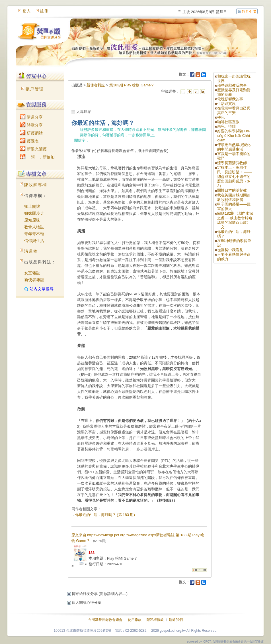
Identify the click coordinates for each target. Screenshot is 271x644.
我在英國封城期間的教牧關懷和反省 (234, 197)
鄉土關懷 (32, 206)
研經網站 (31, 133)
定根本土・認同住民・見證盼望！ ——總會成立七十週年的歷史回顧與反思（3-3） (234, 177)
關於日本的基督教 (232, 190)
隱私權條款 (155, 620)
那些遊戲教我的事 (232, 85)
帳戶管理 (35, 89)
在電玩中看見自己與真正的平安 (234, 110)
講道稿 (31, 251)
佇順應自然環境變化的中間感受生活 (234, 147)
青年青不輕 (34, 234)
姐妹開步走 (34, 213)
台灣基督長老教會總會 (105, 620)
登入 (27, 11)
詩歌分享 (31, 125)
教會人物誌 (34, 227)
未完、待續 (226, 126)
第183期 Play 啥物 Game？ (132, 85)
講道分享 (31, 117)
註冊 (44, 11)
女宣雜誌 (32, 273)
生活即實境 (226, 104)
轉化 (221, 117)
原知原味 (32, 220)
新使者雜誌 (34, 280)
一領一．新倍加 (37, 157)
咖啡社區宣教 (228, 122)
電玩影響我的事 (230, 99)
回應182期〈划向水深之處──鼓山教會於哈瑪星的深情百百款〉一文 (235, 220)
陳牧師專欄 (36, 185)
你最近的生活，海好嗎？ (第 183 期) (105, 515)
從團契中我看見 (230, 250)
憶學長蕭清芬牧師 (232, 163)
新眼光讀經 (33, 149)
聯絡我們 (176, 620)
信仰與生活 (34, 241)
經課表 (29, 141)
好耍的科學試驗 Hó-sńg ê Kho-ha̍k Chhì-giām (234, 136)
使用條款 (135, 620)
